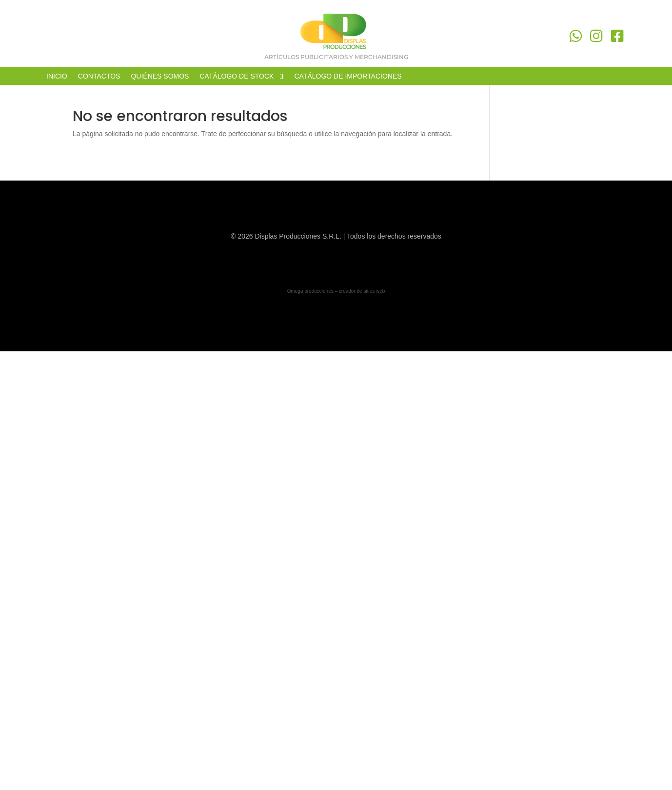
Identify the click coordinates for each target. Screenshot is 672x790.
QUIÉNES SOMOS (160, 76)
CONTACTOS (99, 76)
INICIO (57, 76)
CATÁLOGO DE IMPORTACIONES (348, 76)
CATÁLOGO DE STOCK (237, 76)
